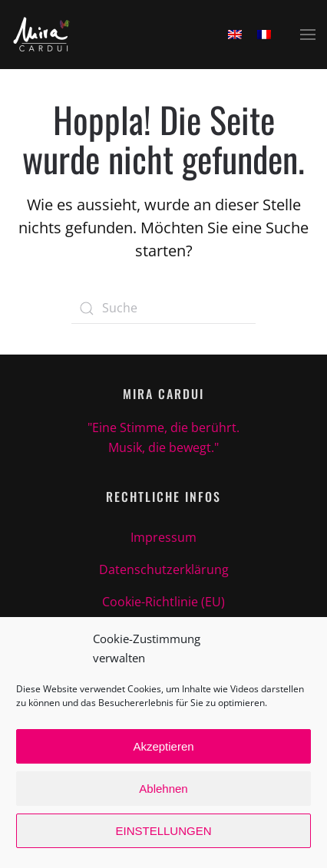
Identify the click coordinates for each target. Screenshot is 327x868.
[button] (308, 35)
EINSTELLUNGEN (163, 831)
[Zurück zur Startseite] (42, 35)
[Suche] (163, 309)
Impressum (163, 537)
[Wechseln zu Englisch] (235, 35)
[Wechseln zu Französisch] (264, 35)
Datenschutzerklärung (164, 569)
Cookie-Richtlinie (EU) (163, 602)
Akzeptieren (163, 746)
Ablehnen (163, 789)
